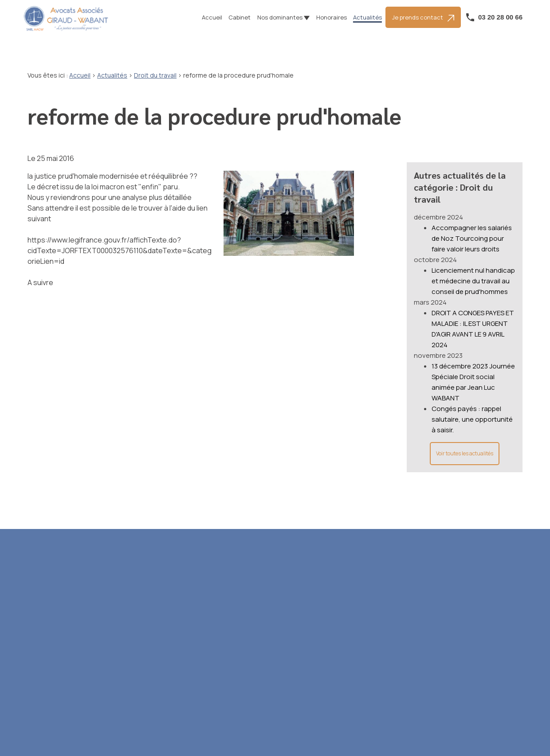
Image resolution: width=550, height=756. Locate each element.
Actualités (367, 17)
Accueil (212, 17)
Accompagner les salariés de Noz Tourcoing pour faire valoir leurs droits (472, 229)
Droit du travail (155, 75)
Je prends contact (423, 17)
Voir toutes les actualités (465, 444)
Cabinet (240, 17)
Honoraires (332, 17)
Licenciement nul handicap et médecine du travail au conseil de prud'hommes (473, 272)
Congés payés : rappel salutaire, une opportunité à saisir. (472, 410)
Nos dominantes (280, 17)
